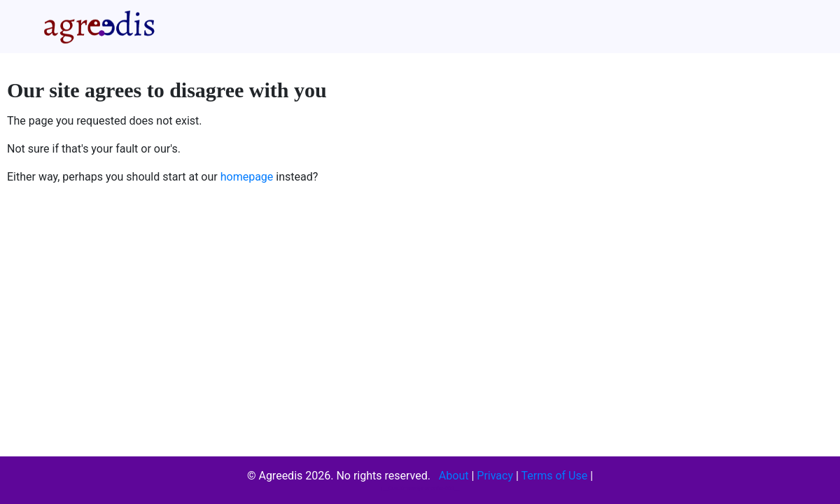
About (454, 476)
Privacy (495, 476)
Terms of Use (555, 476)
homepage (247, 177)
